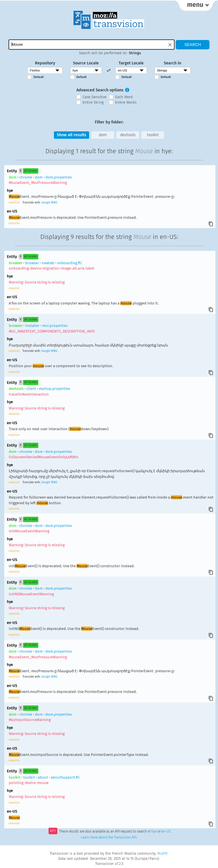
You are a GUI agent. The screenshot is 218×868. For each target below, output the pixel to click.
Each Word (124, 97)
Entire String (93, 102)
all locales (31, 171)
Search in (172, 63)
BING (54, 203)
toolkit (153, 135)
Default (39, 77)
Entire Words (126, 102)
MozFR (162, 853)
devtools (128, 135)
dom (103, 135)
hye (154, 831)
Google (46, 203)
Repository (45, 63)
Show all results (72, 135)
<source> (14, 203)
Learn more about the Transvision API (109, 837)
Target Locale (131, 63)
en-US (166, 831)
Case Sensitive (95, 97)
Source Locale (86, 63)
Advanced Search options (100, 90)
